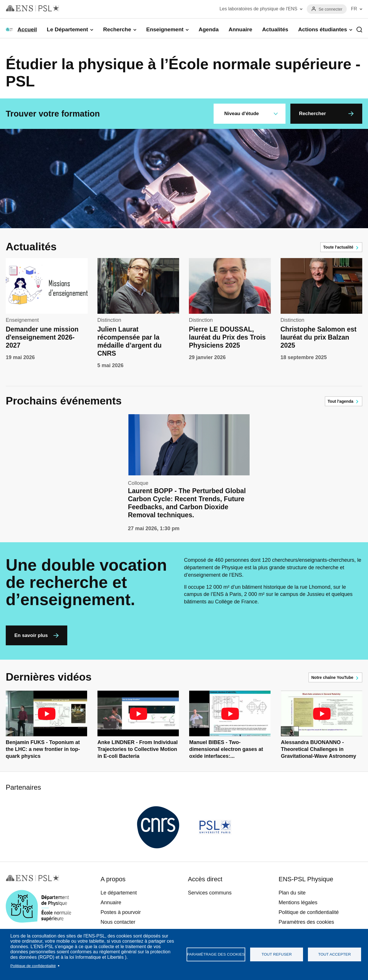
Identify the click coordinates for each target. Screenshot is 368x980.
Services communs (210, 893)
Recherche (117, 29)
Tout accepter (335, 954)
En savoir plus (31, 635)
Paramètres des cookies (306, 922)
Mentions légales (298, 902)
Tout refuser (277, 954)
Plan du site (292, 893)
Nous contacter (118, 922)
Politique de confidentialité (33, 966)
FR (354, 9)
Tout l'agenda (341, 401)
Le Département (68, 29)
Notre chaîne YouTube (332, 677)
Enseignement (165, 29)
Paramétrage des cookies (216, 954)
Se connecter (330, 9)
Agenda (209, 29)
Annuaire (240, 29)
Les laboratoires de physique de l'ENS (258, 9)
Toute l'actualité (338, 247)
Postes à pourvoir (121, 912)
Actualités (275, 29)
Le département (119, 893)
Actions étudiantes (323, 29)
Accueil (27, 29)
